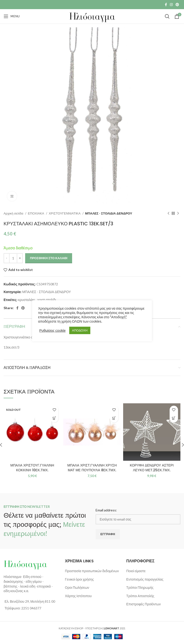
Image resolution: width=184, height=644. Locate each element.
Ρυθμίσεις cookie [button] (52, 330)
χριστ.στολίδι (46, 300)
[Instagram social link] (171, 5)
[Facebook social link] (166, 5)
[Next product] (178, 214)
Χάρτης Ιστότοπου (78, 596)
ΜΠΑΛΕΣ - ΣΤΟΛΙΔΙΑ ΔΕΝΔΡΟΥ (109, 213)
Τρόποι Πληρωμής (140, 587)
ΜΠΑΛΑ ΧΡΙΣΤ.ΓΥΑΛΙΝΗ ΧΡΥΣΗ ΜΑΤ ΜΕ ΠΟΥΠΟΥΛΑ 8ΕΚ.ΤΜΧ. (92, 468)
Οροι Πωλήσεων (77, 587)
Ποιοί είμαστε (136, 571)
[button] (114, 418)
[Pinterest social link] (177, 5)
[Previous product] (168, 214)
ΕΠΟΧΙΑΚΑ (36, 213)
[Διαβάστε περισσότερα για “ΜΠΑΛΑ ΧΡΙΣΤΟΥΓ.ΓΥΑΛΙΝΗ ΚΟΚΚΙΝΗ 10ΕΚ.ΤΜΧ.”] (54, 418)
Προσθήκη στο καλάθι (49, 258)
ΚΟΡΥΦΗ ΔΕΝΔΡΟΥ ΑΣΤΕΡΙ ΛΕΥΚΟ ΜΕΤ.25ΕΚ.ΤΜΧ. (152, 468)
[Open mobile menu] (12, 16)
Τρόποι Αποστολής (140, 596)
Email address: (106, 510)
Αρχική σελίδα (14, 213)
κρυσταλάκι (27, 300)
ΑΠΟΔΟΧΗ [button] (80, 330)
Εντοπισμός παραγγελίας (145, 579)
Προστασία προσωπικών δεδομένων (92, 571)
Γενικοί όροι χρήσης (79, 579)
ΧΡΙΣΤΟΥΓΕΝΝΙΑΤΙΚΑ (65, 213)
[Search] (167, 16)
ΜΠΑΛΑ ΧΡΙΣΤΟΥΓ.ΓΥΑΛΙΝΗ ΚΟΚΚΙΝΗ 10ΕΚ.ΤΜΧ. (32, 468)
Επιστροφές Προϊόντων (144, 604)
